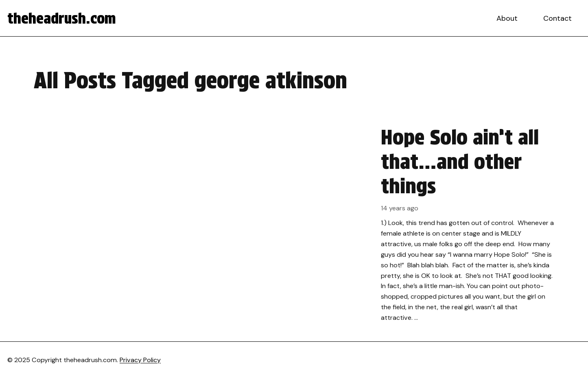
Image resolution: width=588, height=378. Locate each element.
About (507, 18)
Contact (557, 18)
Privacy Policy (140, 360)
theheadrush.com (62, 18)
